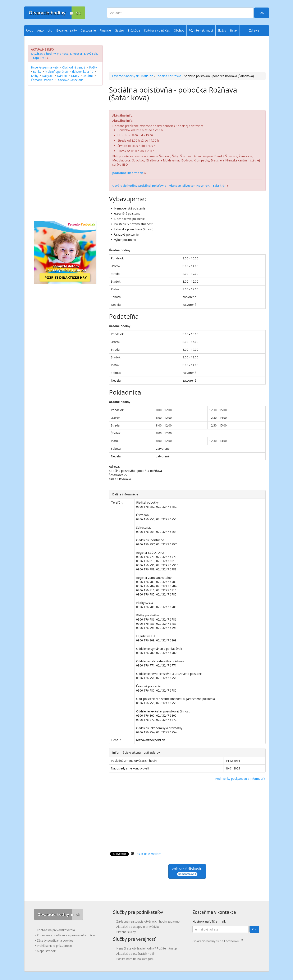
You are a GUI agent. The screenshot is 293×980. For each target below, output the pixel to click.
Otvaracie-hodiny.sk (125, 76)
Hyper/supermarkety (45, 67)
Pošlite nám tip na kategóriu (135, 959)
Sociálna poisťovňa (169, 76)
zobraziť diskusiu (187, 871)
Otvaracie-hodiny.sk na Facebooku (218, 941)
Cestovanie (88, 30)
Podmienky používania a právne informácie (66, 935)
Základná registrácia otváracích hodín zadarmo (148, 921)
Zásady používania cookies (55, 940)
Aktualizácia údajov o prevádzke (138, 927)
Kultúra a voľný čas (157, 30)
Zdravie (254, 30)
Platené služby (126, 932)
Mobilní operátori (56, 72)
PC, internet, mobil (201, 30)
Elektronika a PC (83, 72)
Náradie (62, 76)
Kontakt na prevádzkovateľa (56, 930)
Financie (105, 30)
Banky (37, 72)
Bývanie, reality (67, 30)
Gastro (119, 30)
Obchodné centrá (74, 67)
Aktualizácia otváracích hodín (136, 954)
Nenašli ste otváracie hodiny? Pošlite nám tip (147, 948)
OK (262, 13)
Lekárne (88, 76)
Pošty (93, 67)
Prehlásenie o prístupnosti (54, 946)
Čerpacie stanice (42, 80)
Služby (222, 30)
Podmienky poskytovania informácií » (240, 779)
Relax (234, 30)
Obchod (179, 30)
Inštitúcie (147, 76)
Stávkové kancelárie (70, 80)
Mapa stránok (46, 951)
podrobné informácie (128, 173)
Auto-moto (45, 30)
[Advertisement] (187, 55)
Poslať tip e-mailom (148, 854)
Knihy (35, 76)
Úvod (30, 30)
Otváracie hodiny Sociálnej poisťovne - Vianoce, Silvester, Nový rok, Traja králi (169, 186)
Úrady (75, 76)
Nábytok (48, 76)
